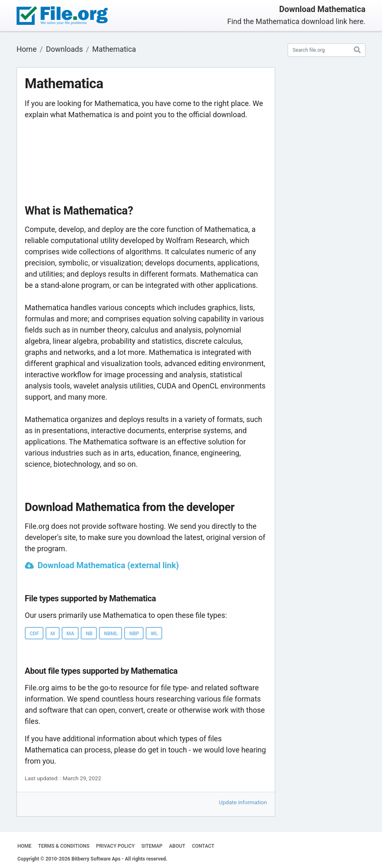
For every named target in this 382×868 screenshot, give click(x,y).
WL (154, 634)
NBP (134, 634)
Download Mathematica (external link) (108, 565)
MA (71, 634)
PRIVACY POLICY (115, 846)
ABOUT (177, 846)
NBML (111, 634)
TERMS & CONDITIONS (64, 846)
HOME (24, 846)
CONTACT (203, 846)
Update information (243, 802)
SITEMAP (152, 846)
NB (89, 634)
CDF (34, 634)
